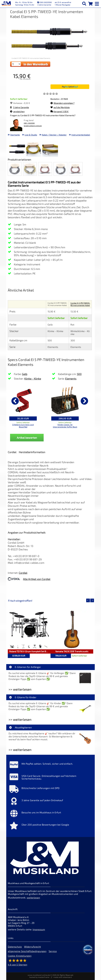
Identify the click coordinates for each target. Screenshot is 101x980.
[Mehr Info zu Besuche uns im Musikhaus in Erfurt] (50, 814)
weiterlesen (33, 898)
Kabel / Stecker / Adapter (54, 135)
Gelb (25, 374)
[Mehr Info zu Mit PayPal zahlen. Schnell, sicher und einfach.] (50, 765)
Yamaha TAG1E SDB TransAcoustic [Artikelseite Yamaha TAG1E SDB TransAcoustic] (72, 651)
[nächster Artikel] (84, 401)
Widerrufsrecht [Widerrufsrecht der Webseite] (32, 947)
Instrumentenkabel (81, 135)
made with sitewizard (63, 977)
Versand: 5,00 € (60, 111)
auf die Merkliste (60, 107)
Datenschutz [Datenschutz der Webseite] (15, 947)
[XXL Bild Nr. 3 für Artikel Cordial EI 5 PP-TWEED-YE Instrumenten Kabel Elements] (50, 149)
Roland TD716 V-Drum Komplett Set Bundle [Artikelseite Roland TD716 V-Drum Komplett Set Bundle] (30, 651)
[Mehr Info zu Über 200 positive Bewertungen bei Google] (50, 826)
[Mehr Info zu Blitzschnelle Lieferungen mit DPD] (50, 790)
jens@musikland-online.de (33, 126)
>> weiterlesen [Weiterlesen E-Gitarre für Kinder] (20, 719)
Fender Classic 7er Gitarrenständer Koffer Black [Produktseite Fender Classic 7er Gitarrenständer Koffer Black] (65, 426)
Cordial (23, 573)
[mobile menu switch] (97, 3)
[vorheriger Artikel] (15, 401)
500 (79, 374)
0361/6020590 (45, 2)
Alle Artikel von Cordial (37, 579)
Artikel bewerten (27, 438)
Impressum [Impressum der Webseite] (39, 929)
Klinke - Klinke (33, 379)
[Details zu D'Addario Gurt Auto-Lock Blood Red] (23, 400)
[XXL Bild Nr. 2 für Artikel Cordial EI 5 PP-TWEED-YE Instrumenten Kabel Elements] (34, 149)
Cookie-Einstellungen (20, 956)
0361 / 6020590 (29, 123)
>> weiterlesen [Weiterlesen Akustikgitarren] (20, 750)
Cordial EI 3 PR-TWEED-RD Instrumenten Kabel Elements (80, 305)
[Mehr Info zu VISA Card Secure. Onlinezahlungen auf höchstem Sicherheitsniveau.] (50, 778)
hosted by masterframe (39, 977)
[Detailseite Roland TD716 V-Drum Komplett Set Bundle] (29, 630)
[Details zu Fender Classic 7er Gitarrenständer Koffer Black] (65, 400)
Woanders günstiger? (62, 103)
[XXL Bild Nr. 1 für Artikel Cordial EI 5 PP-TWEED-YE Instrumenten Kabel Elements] (17, 149)
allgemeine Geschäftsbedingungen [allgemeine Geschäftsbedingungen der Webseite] (27, 951)
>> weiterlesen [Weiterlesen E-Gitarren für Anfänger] (20, 689)
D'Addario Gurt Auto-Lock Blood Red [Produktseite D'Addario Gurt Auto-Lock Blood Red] (23, 426)
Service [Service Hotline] (53, 951)
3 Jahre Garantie (20, 107)
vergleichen (17, 111)
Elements (71, 379)
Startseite (15, 135)
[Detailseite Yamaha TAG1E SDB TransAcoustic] (72, 630)
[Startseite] (6, 4)
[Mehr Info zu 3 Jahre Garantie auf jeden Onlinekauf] (50, 802)
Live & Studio (31, 135)
